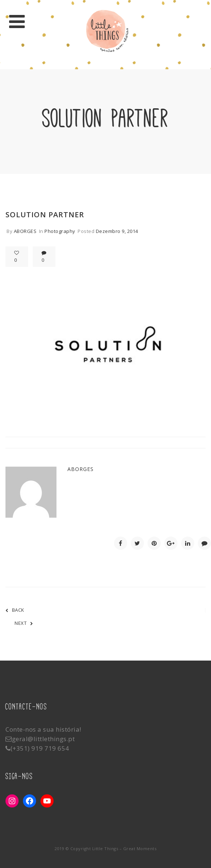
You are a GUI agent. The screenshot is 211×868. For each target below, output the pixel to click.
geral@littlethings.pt (44, 739)
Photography (60, 231)
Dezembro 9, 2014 (117, 231)
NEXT (24, 623)
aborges (25, 231)
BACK (15, 610)
